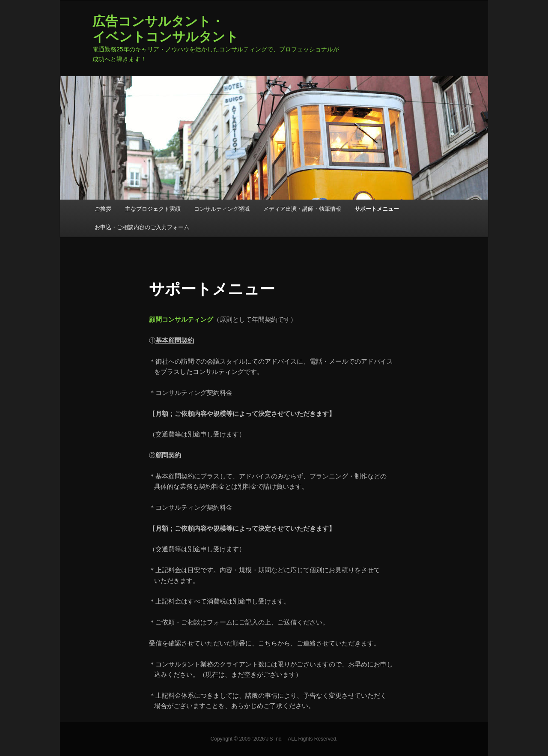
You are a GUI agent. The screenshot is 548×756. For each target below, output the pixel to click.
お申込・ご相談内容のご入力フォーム (142, 227)
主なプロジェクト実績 (153, 209)
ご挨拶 (103, 209)
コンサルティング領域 (222, 209)
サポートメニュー (377, 209)
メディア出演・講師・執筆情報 (302, 209)
